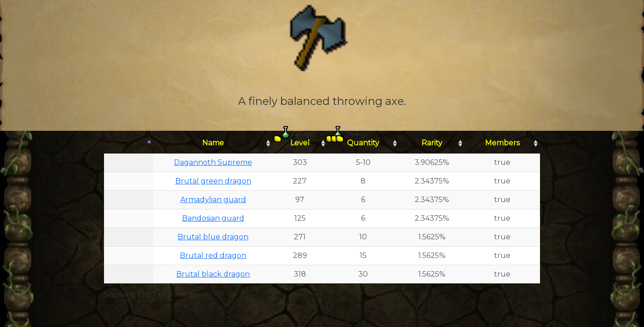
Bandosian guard (213, 218)
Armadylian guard (213, 200)
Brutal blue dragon (213, 237)
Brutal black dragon (213, 274)
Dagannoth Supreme (213, 162)
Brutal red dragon (213, 255)
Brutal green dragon (213, 181)
